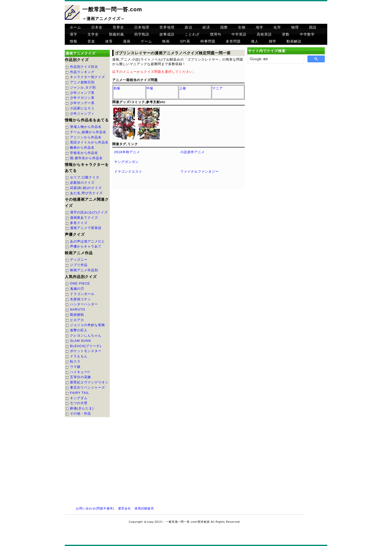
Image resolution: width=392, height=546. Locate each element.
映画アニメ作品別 (84, 270)
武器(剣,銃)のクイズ (86, 188)
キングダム (79, 398)
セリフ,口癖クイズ (85, 177)
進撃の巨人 (79, 330)
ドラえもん (79, 356)
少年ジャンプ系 (82, 93)
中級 (150, 88)
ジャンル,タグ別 (83, 87)
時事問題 (208, 41)
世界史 (118, 27)
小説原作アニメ (192, 152)
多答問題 (233, 41)
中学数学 (307, 34)
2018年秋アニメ (127, 152)
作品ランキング (82, 72)
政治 (188, 27)
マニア (217, 88)
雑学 (272, 41)
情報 (73, 41)
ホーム (75, 27)
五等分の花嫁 (80, 377)
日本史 (97, 27)
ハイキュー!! (80, 372)
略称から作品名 (82, 148)
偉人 (255, 41)
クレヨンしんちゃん (86, 335)
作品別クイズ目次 (84, 67)
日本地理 (142, 27)
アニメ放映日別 (82, 82)
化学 (277, 27)
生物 (242, 27)
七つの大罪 (79, 403)
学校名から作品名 (84, 153)
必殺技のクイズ (82, 183)
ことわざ (192, 34)
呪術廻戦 (77, 315)
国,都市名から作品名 (86, 158)
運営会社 (124, 508)
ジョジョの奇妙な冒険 (87, 325)
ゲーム (146, 41)
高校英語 (264, 34)
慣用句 (216, 34)
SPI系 (185, 41)
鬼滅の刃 (77, 289)
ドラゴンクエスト (128, 172)
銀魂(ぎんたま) (82, 408)
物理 (295, 27)
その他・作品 (80, 414)
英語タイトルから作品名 (89, 142)
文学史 (93, 34)
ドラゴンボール (82, 294)
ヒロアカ (77, 320)
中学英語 (239, 34)
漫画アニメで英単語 (86, 228)
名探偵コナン (80, 299)
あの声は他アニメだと (87, 241)
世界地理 (167, 27)
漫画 (127, 41)
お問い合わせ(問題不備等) (95, 508)
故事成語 (167, 34)
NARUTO (78, 309)
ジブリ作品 (79, 265)
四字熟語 (142, 34)
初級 (117, 88)
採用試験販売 (144, 508)
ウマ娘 (75, 367)
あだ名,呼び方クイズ (86, 193)
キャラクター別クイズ (87, 77)
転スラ (75, 361)
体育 (109, 41)
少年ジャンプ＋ (82, 113)
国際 (224, 27)
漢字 (73, 34)
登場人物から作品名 (86, 127)
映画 (166, 41)
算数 (286, 34)
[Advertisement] (286, 108)
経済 (206, 27)
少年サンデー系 (82, 103)
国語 (313, 27)
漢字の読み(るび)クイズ (89, 212)
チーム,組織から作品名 (88, 132)
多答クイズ (79, 223)
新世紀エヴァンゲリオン (89, 382)
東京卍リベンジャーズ (87, 387)
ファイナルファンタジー (199, 172)
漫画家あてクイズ (84, 218)
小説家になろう (82, 108)
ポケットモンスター (86, 351)
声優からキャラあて (86, 246)
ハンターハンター (84, 304)
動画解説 (294, 41)
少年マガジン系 (82, 98)
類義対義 (116, 34)
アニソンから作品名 (86, 137)
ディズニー (79, 260)
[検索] (275, 59)
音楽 (91, 41)
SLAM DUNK (81, 341)
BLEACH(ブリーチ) (86, 346)
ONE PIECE (80, 283)
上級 (183, 88)
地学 (259, 27)
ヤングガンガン (126, 162)
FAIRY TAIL (80, 393)
